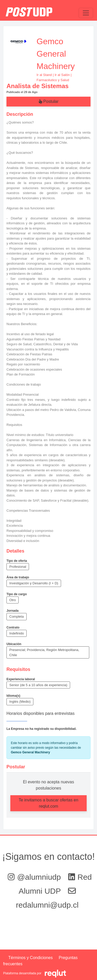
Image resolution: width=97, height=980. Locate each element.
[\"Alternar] (86, 13)
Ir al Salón (62, 75)
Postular (48, 101)
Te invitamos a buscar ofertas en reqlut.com (48, 803)
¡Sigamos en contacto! (48, 857)
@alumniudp (35, 877)
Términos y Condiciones (31, 958)
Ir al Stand (44, 75)
